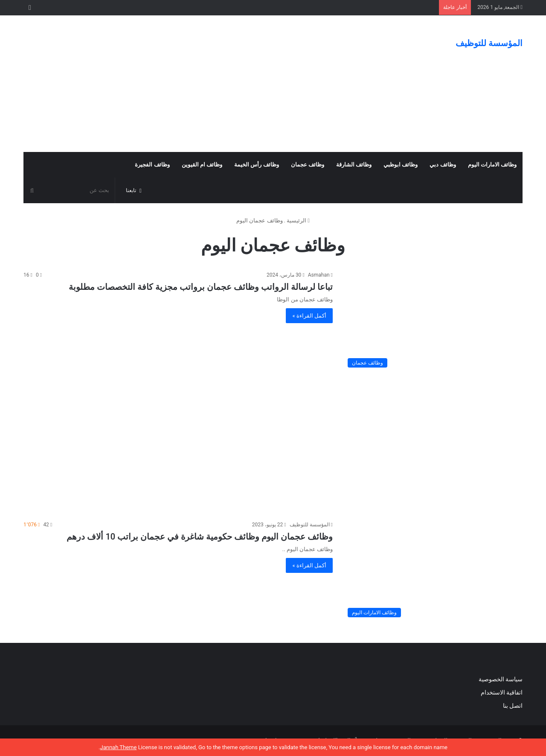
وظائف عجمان (308, 165)
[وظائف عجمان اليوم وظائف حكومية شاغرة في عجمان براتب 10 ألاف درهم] (433, 571)
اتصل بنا (512, 706)
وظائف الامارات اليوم (492, 165)
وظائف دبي (443, 165)
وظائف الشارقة (354, 165)
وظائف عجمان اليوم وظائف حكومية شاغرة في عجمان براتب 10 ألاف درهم (200, 537)
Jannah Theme (118, 747)
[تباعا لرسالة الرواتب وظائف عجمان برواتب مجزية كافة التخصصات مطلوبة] (433, 321)
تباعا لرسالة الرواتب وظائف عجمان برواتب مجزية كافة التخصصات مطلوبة (201, 287)
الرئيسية (298, 220)
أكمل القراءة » (309, 316)
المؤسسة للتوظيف (310, 525)
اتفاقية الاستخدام (502, 692)
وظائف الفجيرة (152, 165)
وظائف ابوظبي (401, 165)
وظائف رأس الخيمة (256, 165)
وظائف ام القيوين (202, 165)
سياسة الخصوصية (501, 679)
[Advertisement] (188, 84)
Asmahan (319, 275)
